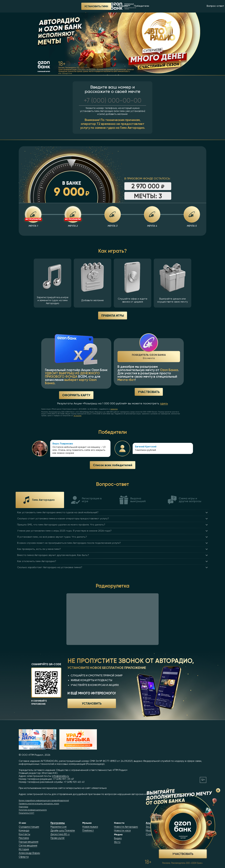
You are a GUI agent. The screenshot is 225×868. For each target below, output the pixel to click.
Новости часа (122, 831)
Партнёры (23, 807)
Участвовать (149, 392)
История (24, 849)
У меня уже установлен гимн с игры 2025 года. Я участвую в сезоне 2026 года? (64, 531)
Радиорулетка (177, 6)
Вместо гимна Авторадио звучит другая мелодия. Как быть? (53, 555)
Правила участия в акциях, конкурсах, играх (39, 804)
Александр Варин (29, 853)
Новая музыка (90, 827)
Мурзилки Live (59, 827)
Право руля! (57, 838)
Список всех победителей (113, 465)
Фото (117, 842)
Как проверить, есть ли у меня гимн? (39, 549)
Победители (79, 6)
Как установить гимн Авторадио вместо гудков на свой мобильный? (58, 513)
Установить (92, 703)
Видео (118, 838)
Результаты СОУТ (26, 813)
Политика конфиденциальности (33, 810)
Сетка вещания (28, 846)
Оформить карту (76, 395)
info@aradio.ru (61, 776)
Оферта (24, 857)
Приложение (199, 6)
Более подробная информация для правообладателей (44, 801)
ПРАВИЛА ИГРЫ (113, 315)
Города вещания (29, 842)
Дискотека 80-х (60, 834)
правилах (114, 409)
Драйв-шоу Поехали (63, 831)
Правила (60, 6)
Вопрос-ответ (153, 6)
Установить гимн (34, 6)
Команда (24, 831)
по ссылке (77, 416)
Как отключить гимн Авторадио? (37, 561)
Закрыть (218, 790)
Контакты (24, 834)
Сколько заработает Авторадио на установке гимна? (50, 568)
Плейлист (88, 831)
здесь (164, 404)
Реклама (24, 838)
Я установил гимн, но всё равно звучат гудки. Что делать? (52, 537)
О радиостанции (29, 827)
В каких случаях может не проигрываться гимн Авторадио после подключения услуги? (69, 543)
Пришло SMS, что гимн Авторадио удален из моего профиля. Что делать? (61, 525)
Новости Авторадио (126, 827)
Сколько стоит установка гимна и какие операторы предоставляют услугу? (63, 519)
